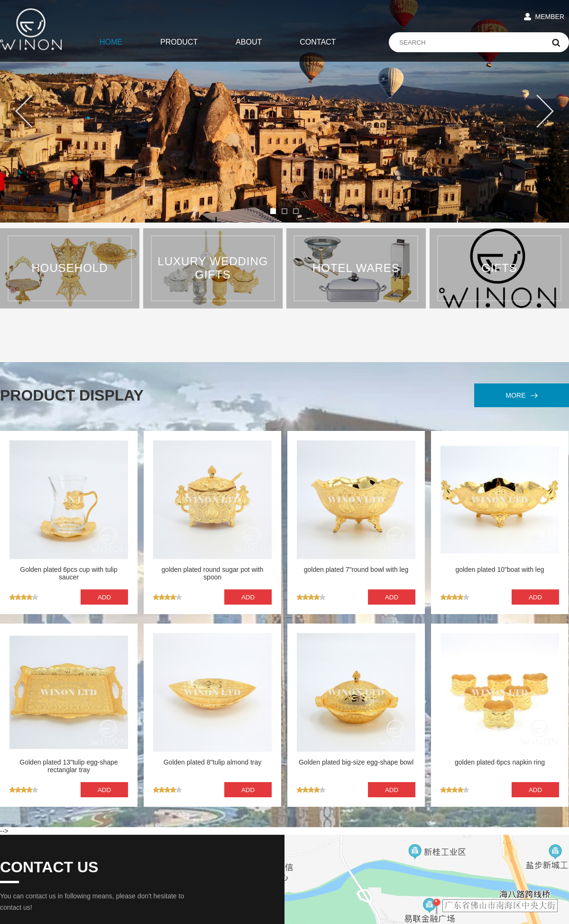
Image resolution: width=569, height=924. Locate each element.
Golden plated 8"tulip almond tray (213, 762)
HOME (111, 42)
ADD (104, 597)
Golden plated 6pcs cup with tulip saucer (69, 573)
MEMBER (550, 17)
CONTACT (318, 42)
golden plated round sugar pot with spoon (213, 573)
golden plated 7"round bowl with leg (356, 569)
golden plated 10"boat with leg (500, 569)
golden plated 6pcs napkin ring (500, 762)
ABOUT (249, 42)
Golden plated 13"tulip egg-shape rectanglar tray (69, 766)
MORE (522, 395)
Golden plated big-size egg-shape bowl (356, 762)
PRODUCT (179, 42)
